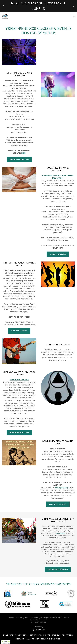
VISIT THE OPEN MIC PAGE (19, 159)
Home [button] (6, 635)
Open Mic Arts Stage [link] (19, 635)
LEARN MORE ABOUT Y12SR (19, 432)
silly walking (61, 533)
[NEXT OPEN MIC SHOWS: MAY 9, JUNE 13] (38, 6)
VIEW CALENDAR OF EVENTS (58, 569)
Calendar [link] (56, 635)
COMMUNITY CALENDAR (58, 504)
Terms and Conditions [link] (51, 639)
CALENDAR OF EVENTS (58, 254)
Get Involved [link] (36, 635)
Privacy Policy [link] (32, 639)
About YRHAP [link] (68, 635)
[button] (74, 16)
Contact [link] (20, 639)
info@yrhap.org (62, 488)
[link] (5, 16)
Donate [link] (47, 635)
